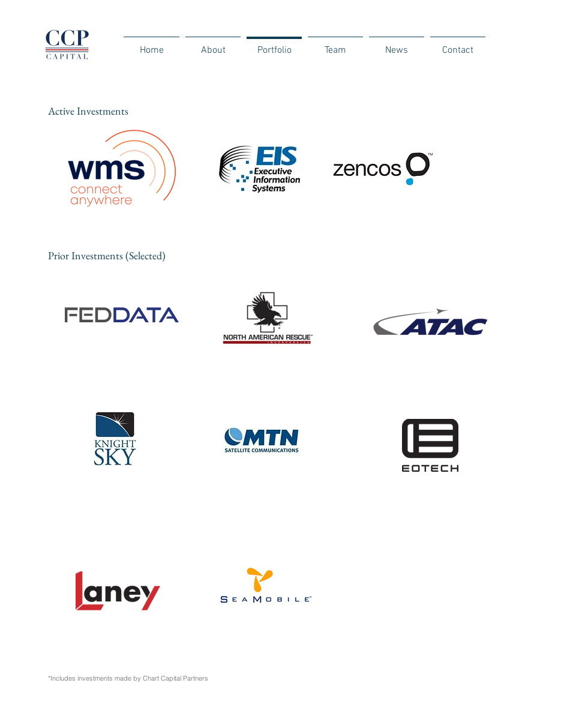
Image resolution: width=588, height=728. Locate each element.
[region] (287, 200)
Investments (103, 111)
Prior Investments (87, 255)
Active (62, 111)
